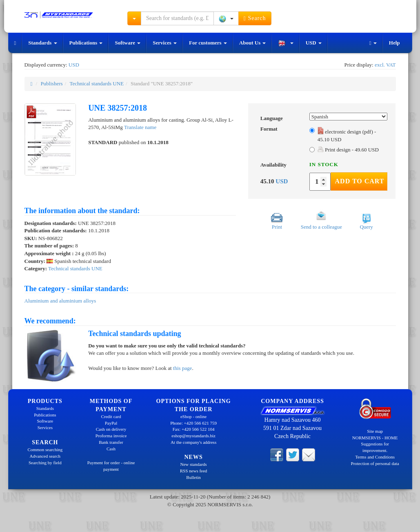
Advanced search (45, 456)
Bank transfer (111, 442)
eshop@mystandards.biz (193, 436)
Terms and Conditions (375, 457)
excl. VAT (385, 65)
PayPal (111, 423)
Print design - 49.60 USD (348, 150)
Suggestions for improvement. (375, 447)
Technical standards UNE (97, 83)
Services (165, 43)
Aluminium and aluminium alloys (60, 301)
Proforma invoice (111, 436)
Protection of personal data (375, 463)
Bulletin (193, 477)
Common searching (45, 450)
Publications (86, 43)
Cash (111, 449)
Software (128, 43)
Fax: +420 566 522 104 (194, 429)
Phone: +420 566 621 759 (193, 423)
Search (255, 18)
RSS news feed (194, 471)
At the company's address (193, 442)
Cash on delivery (111, 429)
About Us (253, 43)
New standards (194, 464)
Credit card (111, 416)
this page (183, 368)
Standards (42, 43)
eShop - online (193, 416)
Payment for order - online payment (111, 466)
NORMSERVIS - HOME (375, 438)
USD (314, 43)
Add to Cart (360, 181)
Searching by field (45, 463)
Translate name (140, 127)
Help (394, 43)
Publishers (51, 83)
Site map (375, 431)
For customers (208, 43)
